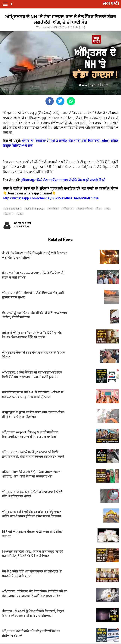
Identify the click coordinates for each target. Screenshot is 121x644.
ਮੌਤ (99, 209)
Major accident (12, 209)
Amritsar (53, 209)
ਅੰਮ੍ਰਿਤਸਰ (68, 209)
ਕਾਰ (107, 209)
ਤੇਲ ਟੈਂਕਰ (9, 214)
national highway (34, 209)
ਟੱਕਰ (20, 214)
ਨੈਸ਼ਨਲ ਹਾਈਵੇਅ (85, 209)
